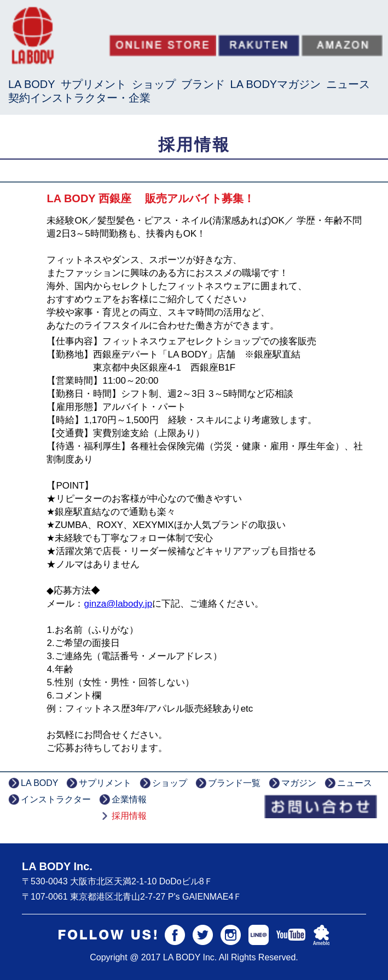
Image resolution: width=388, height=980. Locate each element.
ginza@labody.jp (118, 604)
